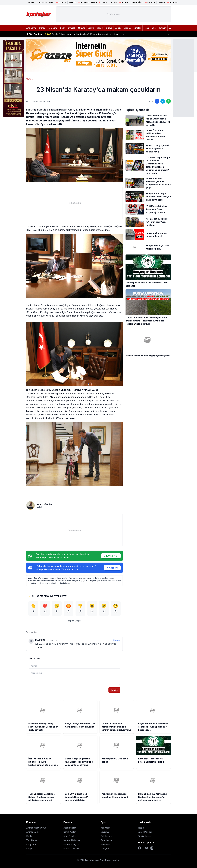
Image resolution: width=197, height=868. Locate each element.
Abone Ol (112, 568)
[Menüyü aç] (170, 28)
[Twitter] (147, 848)
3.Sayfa (81, 28)
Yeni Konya (32, 840)
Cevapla (117, 640)
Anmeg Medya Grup (36, 828)
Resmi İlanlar (150, 28)
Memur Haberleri (72, 840)
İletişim (163, 28)
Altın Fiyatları (70, 836)
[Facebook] (139, 848)
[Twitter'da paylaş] (163, 101)
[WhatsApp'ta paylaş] (168, 101)
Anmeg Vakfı (33, 832)
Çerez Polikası (145, 832)
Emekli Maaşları (71, 844)
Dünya (109, 28)
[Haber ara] (169, 34)
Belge (29, 849)
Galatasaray (107, 836)
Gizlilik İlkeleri (144, 836)
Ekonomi (53, 28)
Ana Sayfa (31, 28)
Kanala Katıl (111, 556)
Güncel (43, 28)
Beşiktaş (105, 832)
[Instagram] (152, 848)
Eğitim (91, 28)
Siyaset (71, 28)
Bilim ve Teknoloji (132, 28)
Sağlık (118, 28)
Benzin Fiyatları (71, 849)
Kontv (29, 836)
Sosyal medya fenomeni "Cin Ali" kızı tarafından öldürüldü (77, 34)
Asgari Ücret (70, 828)
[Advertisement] (184, 78)
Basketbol (106, 844)
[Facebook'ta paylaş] (157, 101)
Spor (62, 28)
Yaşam (100, 28)
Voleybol (105, 849)
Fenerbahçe (107, 840)
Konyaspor (106, 828)
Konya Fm (31, 844)
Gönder (114, 690)
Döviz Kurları (70, 832)
